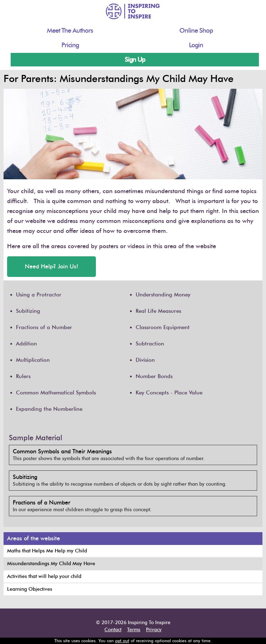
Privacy (154, 630)
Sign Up (135, 60)
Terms (134, 630)
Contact (113, 630)
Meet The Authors (70, 31)
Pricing (70, 45)
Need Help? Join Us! (51, 266)
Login (196, 45)
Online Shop (196, 31)
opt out (122, 641)
